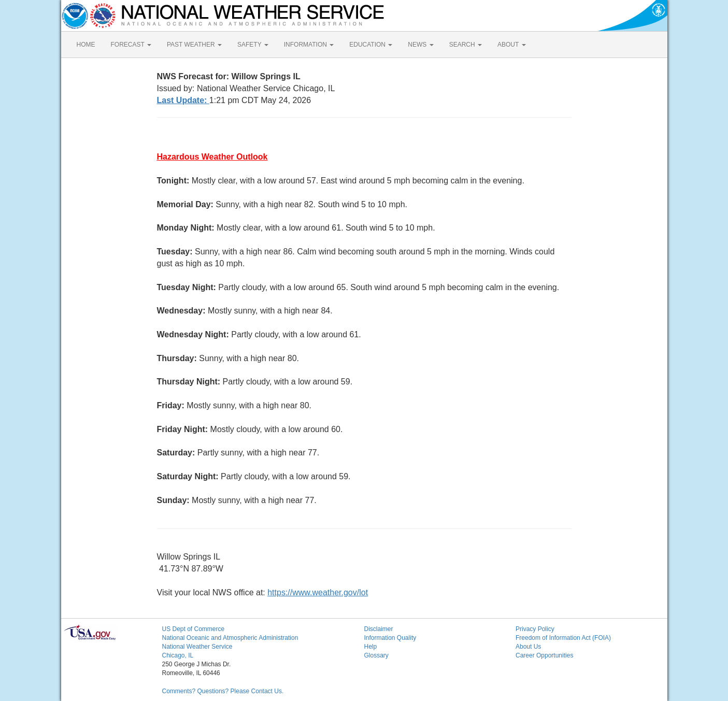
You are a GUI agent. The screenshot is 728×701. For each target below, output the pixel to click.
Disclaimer (379, 629)
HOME (86, 45)
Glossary (376, 655)
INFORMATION (309, 45)
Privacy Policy (535, 629)
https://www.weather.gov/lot (318, 592)
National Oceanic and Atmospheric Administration (230, 638)
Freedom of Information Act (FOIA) (563, 638)
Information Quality (390, 638)
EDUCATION (371, 45)
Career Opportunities (544, 655)
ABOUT (511, 45)
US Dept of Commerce (194, 629)
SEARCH (466, 45)
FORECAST (131, 45)
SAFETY (253, 45)
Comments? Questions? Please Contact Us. (223, 691)
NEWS (420, 45)
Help (371, 647)
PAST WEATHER (194, 45)
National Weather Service (197, 647)
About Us (528, 647)
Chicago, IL (178, 655)
